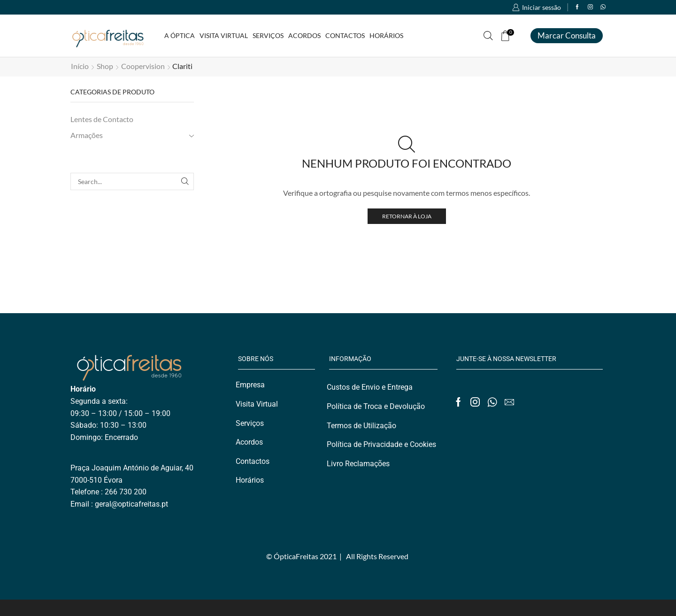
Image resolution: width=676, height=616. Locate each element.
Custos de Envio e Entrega (370, 387)
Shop (105, 66)
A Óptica (180, 35)
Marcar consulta (567, 35)
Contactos (345, 35)
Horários (386, 35)
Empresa (250, 385)
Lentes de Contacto (102, 119)
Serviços (268, 35)
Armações (87, 135)
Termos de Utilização (361, 426)
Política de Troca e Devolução (376, 406)
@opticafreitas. (136, 504)
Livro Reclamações (358, 464)
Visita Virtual (224, 35)
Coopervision (143, 66)
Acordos (304, 35)
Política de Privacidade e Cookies (381, 444)
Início (80, 66)
